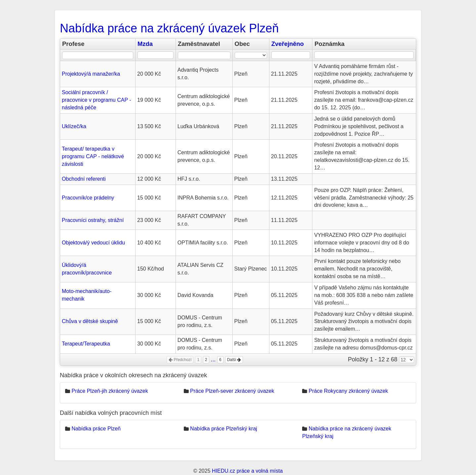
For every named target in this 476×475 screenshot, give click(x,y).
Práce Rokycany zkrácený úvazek (348, 391)
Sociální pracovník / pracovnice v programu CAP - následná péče (97, 100)
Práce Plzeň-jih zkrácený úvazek (110, 391)
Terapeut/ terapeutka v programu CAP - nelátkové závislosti (93, 156)
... (213, 359)
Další (234, 360)
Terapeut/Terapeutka (86, 344)
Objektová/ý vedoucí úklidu (93, 243)
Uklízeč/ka (74, 126)
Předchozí (180, 360)
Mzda (145, 44)
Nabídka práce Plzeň (96, 429)
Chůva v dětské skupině (90, 321)
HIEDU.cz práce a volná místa (247, 471)
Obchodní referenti (84, 179)
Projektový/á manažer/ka (91, 74)
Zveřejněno (288, 44)
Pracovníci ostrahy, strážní (93, 220)
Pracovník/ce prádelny (88, 198)
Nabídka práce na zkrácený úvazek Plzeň (169, 28)
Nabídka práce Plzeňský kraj (224, 429)
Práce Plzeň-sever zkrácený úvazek (232, 391)
